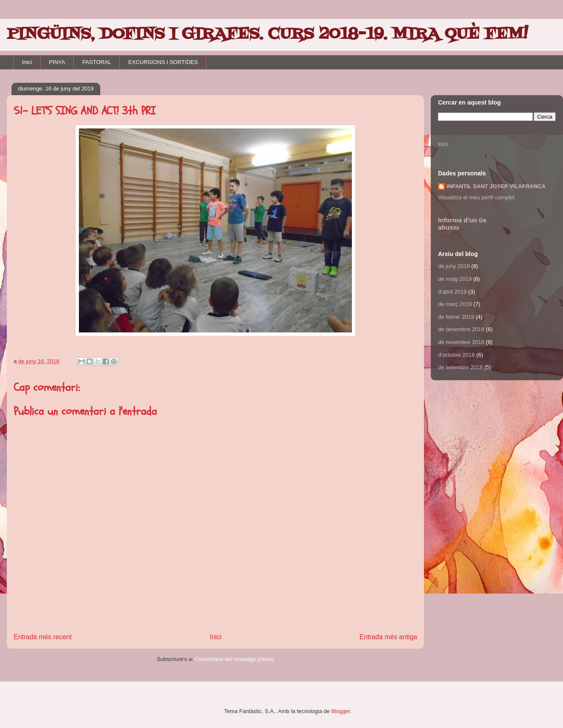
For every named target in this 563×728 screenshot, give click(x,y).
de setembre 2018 (460, 367)
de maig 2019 (455, 279)
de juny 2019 (454, 266)
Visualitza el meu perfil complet (476, 197)
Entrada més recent (43, 637)
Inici (27, 62)
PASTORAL (97, 62)
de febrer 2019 (456, 317)
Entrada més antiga (388, 637)
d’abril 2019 (452, 292)
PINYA (57, 62)
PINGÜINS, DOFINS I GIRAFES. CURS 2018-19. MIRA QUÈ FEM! (267, 34)
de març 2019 (455, 304)
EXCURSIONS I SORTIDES (163, 62)
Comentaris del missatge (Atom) (235, 659)
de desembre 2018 (461, 329)
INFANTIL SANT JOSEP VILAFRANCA (496, 186)
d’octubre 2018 (456, 355)
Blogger (341, 711)
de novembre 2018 (461, 342)
